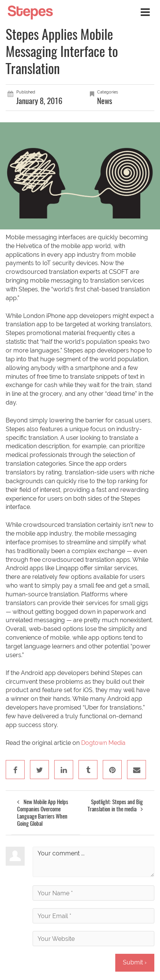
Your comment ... (93, 862)
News (105, 101)
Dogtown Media (103, 743)
